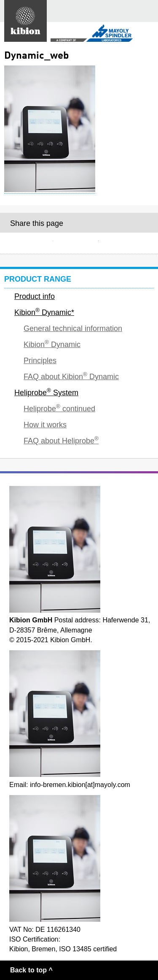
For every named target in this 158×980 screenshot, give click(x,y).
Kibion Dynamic (52, 344)
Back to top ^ (31, 970)
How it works (45, 425)
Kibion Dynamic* (44, 312)
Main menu (147, 11)
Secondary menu (145, 34)
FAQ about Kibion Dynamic (71, 376)
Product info (35, 296)
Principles (40, 361)
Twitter (124, 243)
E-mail (34, 243)
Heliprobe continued (59, 408)
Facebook (79, 243)
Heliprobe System (46, 392)
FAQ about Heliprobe (61, 440)
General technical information (73, 328)
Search (126, 11)
